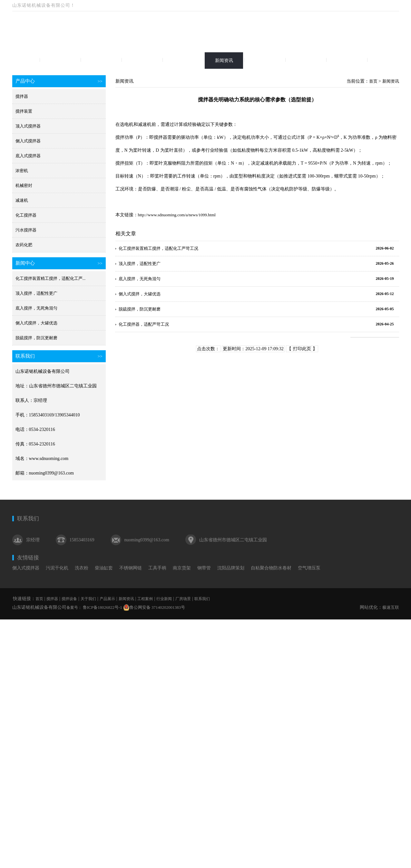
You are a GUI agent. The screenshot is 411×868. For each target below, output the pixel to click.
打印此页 (302, 349)
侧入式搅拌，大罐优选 (36, 323)
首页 (19, 61)
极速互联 (391, 607)
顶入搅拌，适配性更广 (36, 293)
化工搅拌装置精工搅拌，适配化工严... (51, 278)
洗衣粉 (82, 568)
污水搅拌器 (26, 230)
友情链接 (28, 558)
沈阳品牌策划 (231, 568)
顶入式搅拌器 (28, 126)
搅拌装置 (24, 111)
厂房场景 (347, 61)
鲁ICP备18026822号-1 (102, 607)
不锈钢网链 (131, 568)
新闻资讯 (224, 61)
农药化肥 (24, 245)
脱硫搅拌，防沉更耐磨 (36, 338)
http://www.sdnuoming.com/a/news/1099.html (177, 215)
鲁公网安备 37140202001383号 (154, 608)
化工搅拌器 (26, 215)
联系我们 (388, 61)
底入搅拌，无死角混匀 (36, 308)
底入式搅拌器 (28, 156)
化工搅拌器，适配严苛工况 (144, 324)
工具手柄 (157, 568)
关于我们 (142, 61)
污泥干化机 (57, 568)
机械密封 (24, 185)
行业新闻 (306, 61)
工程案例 (265, 61)
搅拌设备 (101, 61)
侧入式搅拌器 (28, 141)
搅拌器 (60, 61)
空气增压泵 (309, 568)
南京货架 (182, 568)
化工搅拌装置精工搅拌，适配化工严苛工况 (158, 248)
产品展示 (183, 61)
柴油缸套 (104, 568)
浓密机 (22, 171)
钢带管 (204, 568)
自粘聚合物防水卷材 (271, 568)
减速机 (22, 200)
